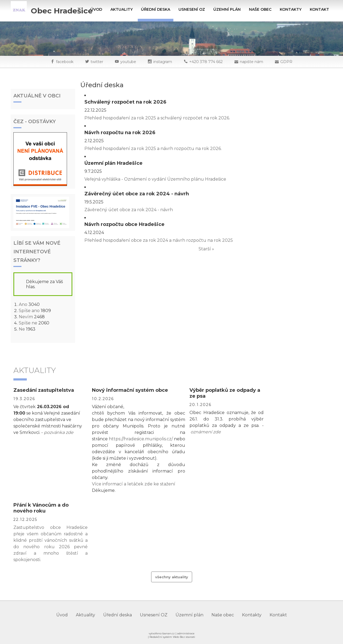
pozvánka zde (59, 432)
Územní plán (227, 9)
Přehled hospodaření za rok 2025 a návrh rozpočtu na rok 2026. (153, 149)
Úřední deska (156, 9)
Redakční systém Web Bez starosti (172, 637)
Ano (23, 304)
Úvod (96, 9)
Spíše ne (28, 323)
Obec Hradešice (62, 11)
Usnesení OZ (192, 9)
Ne (22, 329)
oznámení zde (206, 432)
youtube (128, 62)
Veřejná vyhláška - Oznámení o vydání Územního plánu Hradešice (155, 179)
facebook (65, 62)
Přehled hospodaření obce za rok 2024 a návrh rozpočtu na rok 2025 (159, 240)
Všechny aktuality (172, 577)
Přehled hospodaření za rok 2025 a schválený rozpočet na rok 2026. (157, 118)
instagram (163, 62)
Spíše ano (29, 311)
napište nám (251, 62)
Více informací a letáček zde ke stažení (134, 484)
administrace (186, 633)
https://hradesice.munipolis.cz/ (141, 439)
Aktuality (122, 9)
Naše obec (260, 9)
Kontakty (291, 9)
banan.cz (169, 633)
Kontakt (319, 9)
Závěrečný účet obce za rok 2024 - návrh (129, 210)
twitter (97, 62)
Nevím (26, 317)
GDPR (286, 62)
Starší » (206, 249)
